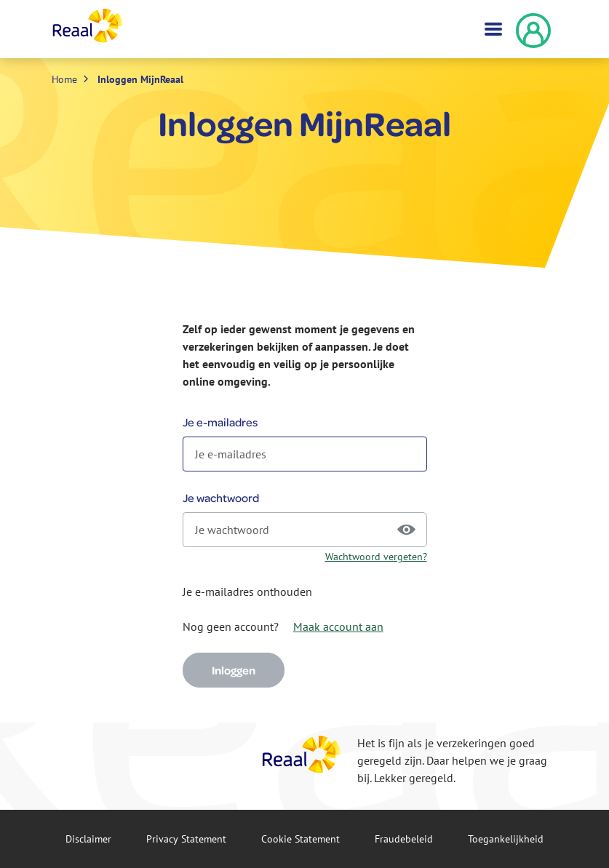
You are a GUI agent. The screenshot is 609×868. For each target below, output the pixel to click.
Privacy (186, 839)
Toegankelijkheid (506, 839)
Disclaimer (88, 839)
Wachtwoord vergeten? (376, 557)
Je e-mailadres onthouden (247, 592)
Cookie (300, 839)
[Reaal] (302, 754)
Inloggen (234, 670)
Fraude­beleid (404, 839)
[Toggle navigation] (492, 29)
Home (64, 79)
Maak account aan (338, 626)
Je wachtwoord (221, 498)
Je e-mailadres (220, 422)
